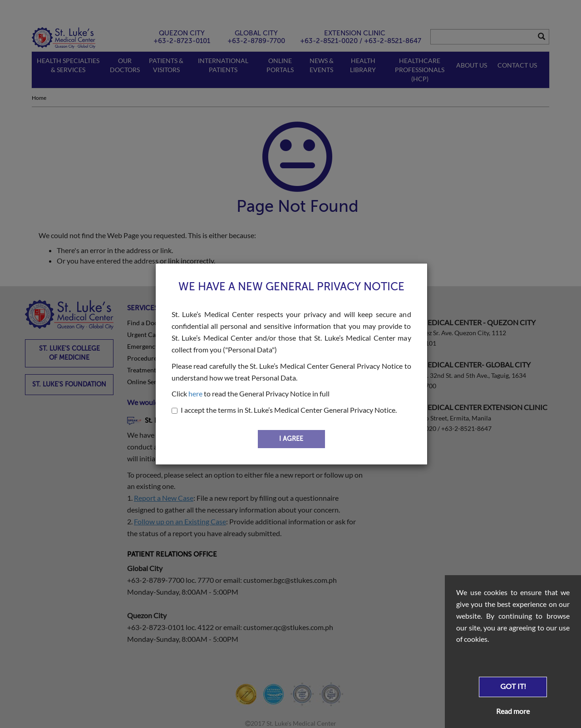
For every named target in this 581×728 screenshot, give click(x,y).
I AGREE (291, 439)
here (195, 393)
